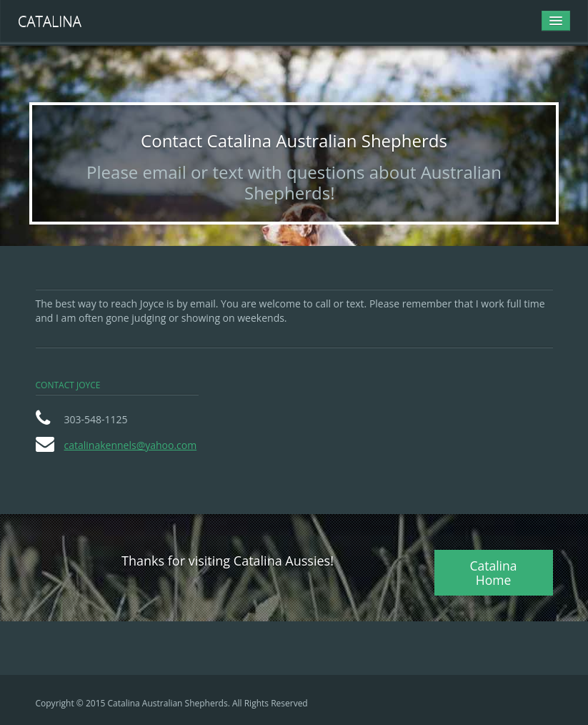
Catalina (50, 21)
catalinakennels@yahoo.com (131, 445)
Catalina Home (493, 573)
